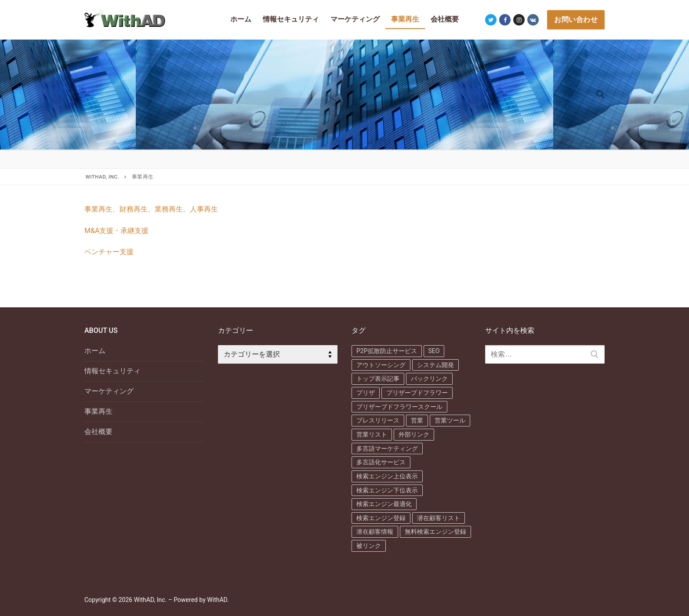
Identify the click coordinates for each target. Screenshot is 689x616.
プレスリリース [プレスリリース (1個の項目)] (378, 420)
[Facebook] (505, 20)
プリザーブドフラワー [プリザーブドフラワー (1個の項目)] (417, 393)
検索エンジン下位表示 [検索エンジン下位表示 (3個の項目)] (387, 490)
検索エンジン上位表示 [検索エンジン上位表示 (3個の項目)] (387, 476)
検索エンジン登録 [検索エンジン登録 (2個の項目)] (381, 518)
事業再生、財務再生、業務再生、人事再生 (151, 209)
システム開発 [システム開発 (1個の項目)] (435, 365)
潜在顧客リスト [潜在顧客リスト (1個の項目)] (439, 518)
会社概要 (98, 432)
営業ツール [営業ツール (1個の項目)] (450, 420)
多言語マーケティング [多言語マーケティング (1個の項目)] (387, 448)
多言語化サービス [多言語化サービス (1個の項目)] (381, 462)
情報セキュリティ (112, 371)
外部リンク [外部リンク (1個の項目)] (414, 434)
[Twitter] (491, 20)
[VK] (533, 20)
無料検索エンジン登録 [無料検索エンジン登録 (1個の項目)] (435, 532)
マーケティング (109, 391)
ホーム (95, 351)
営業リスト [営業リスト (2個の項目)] (372, 434)
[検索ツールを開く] (600, 94)
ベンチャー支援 (109, 252)
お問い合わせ (576, 20)
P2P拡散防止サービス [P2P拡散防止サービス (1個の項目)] (387, 351)
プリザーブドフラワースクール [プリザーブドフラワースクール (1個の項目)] (399, 407)
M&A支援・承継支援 (116, 231)
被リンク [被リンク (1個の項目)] (369, 546)
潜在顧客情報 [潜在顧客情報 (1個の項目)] (375, 532)
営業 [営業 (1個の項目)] (417, 420)
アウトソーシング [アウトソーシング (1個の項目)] (381, 365)
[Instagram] (519, 20)
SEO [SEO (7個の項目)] (434, 351)
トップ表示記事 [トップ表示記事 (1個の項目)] (378, 379)
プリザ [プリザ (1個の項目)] (366, 393)
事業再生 (98, 411)
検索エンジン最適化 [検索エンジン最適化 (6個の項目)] (384, 504)
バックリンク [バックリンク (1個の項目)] (429, 379)
